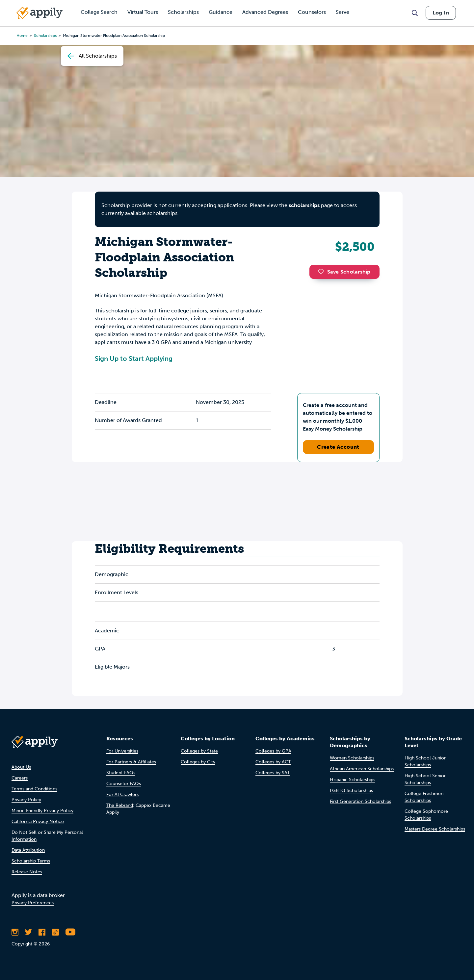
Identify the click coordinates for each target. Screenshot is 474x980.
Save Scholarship (344, 272)
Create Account (338, 447)
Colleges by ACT (273, 762)
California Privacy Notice (38, 821)
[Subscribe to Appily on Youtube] (70, 932)
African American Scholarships (362, 769)
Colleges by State (199, 751)
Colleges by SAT (273, 773)
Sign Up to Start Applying (134, 358)
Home (22, 36)
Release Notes (27, 872)
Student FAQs (121, 773)
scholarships (304, 205)
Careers (20, 778)
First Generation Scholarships (360, 801)
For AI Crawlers (122, 795)
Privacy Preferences (33, 903)
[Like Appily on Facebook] (42, 932)
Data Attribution (28, 850)
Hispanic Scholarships (353, 780)
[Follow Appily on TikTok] (55, 932)
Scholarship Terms (31, 861)
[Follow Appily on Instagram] (15, 932)
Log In (441, 13)
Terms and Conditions (34, 789)
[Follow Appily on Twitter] (28, 932)
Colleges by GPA (273, 751)
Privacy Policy (26, 800)
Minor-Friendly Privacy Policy (42, 811)
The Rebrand (120, 805)
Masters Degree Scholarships (435, 829)
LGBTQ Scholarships (351, 791)
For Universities (122, 751)
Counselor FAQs (124, 784)
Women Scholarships (352, 758)
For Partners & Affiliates (131, 762)
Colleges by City (198, 762)
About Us (21, 767)
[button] (323, 272)
